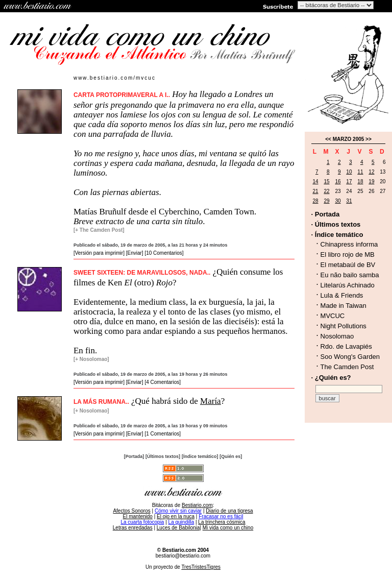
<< (328, 139)
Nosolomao (337, 336)
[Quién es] (231, 456)
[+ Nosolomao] (91, 359)
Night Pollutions (344, 326)
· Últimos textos (336, 224)
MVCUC (333, 316)
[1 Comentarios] (163, 434)
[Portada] (134, 456)
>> (369, 139)
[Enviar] (135, 253)
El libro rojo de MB (348, 255)
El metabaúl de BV (348, 265)
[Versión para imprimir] (99, 253)
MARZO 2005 (349, 139)
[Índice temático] (200, 456)
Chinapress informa (349, 244)
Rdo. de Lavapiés (346, 346)
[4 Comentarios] (163, 382)
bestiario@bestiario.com (183, 556)
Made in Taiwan (344, 306)
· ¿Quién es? (331, 378)
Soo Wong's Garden (350, 357)
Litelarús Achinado (348, 285)
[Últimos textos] (163, 456)
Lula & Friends (342, 295)
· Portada (326, 214)
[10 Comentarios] (164, 253)
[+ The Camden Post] (99, 230)
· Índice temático (337, 235)
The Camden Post (347, 367)
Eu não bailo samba (350, 275)
